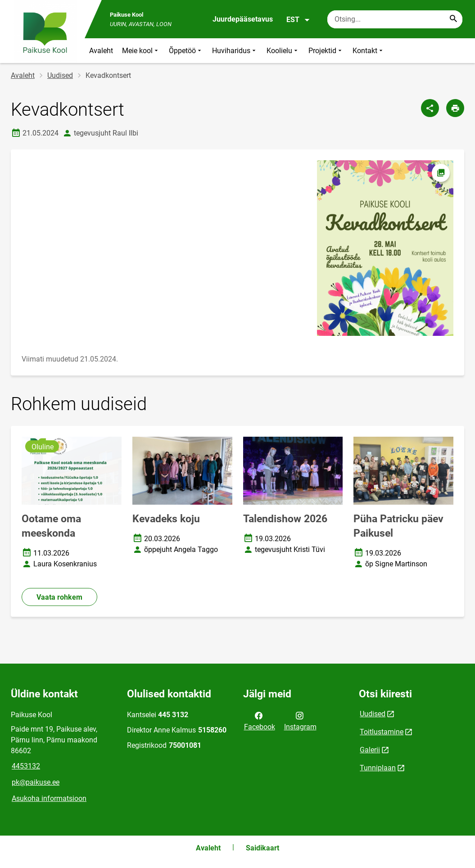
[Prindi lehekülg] (455, 108)
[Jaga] (430, 108)
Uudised (60, 75)
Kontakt (369, 51)
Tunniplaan (378, 768)
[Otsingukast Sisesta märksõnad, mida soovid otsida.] (395, 19)
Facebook (260, 720)
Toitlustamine (382, 732)
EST (298, 20)
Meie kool (141, 51)
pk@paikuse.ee (36, 782)
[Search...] (453, 19)
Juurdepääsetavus (243, 19)
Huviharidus (235, 51)
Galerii (370, 750)
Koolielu (283, 51)
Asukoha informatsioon (49, 798)
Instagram (300, 720)
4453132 (26, 766)
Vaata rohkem (59, 597)
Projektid (326, 51)
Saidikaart (262, 848)
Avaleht (101, 51)
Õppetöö (186, 51)
